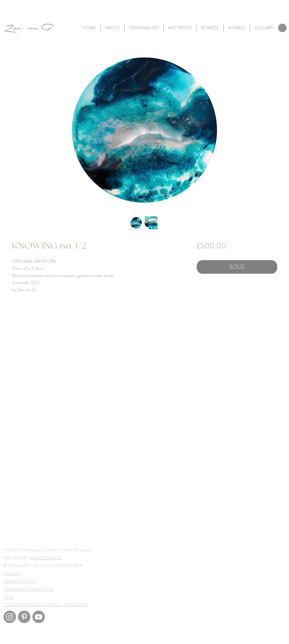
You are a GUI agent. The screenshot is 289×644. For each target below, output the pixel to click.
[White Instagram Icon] (9, 638)
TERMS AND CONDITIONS (28, 589)
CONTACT (13, 573)
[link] (282, 28)
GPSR (9, 597)
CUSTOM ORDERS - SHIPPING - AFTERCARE (46, 605)
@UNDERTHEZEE (45, 558)
